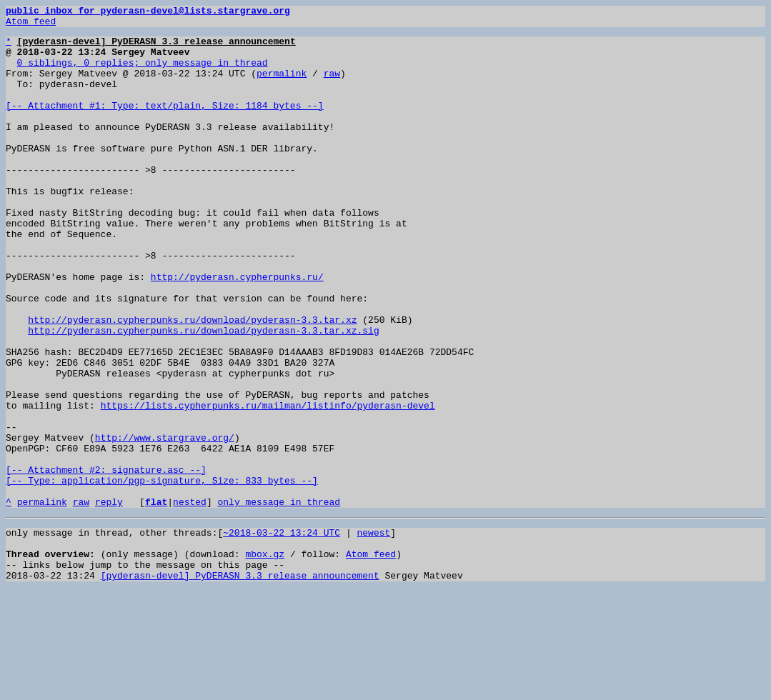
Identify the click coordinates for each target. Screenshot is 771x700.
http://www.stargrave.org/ (165, 523)
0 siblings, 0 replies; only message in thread (143, 73)
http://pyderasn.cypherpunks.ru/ (237, 330)
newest (373, 633)
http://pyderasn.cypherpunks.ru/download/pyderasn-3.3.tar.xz (192, 381)
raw (332, 86)
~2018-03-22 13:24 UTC (282, 633)
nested (190, 600)
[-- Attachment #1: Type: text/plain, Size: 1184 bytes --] (165, 124)
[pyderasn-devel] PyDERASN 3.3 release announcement (240, 684)
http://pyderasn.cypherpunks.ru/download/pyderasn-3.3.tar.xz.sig (203, 394)
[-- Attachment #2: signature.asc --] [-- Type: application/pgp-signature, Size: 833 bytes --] (162, 568)
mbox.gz (265, 659)
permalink (282, 86)
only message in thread (279, 600)
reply (109, 600)
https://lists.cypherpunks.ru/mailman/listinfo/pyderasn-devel (268, 484)
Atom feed (31, 25)
